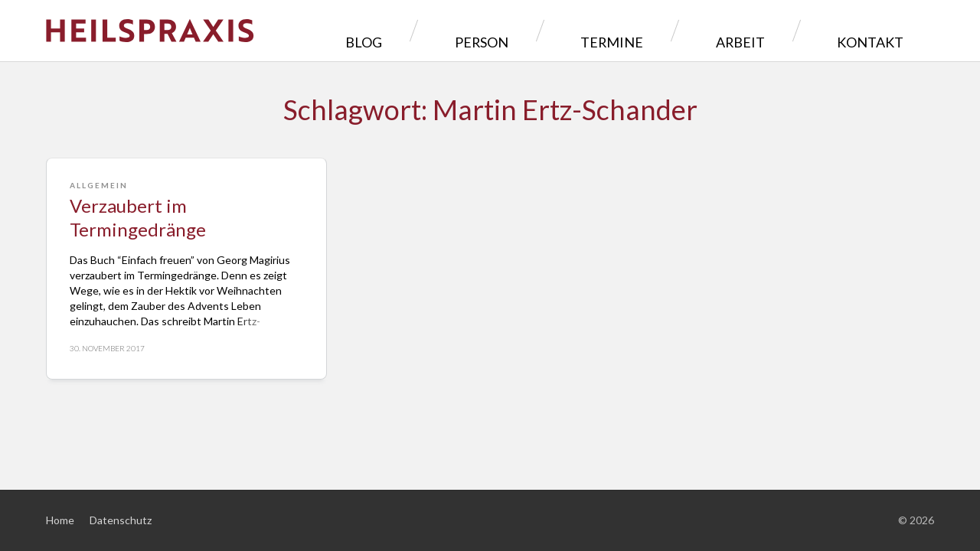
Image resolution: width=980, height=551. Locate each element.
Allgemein (99, 185)
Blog (516, 30)
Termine (695, 30)
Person (600, 30)
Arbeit (786, 30)
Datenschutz (121, 520)
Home (60, 520)
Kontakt (882, 30)
